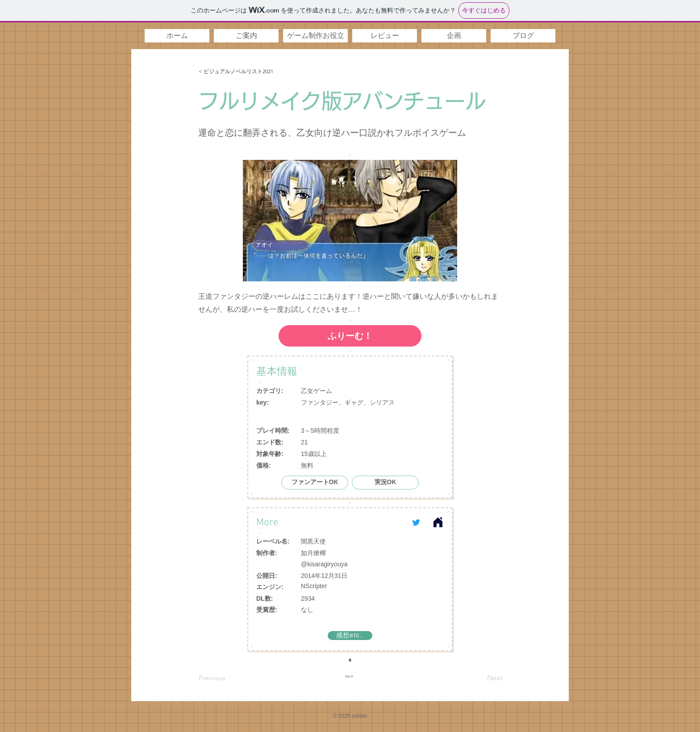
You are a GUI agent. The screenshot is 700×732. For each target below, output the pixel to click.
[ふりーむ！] (350, 336)
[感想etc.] (350, 636)
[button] (246, 36)
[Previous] (228, 678)
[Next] (480, 678)
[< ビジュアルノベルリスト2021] (254, 71)
